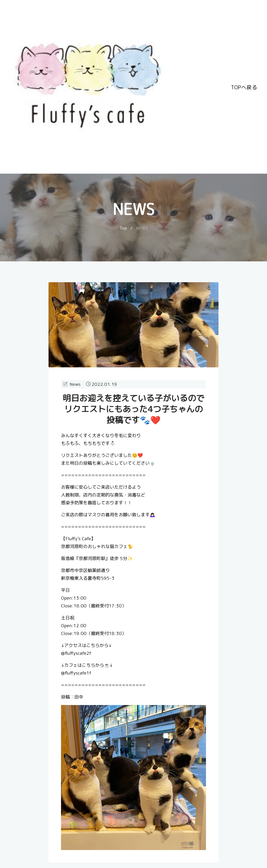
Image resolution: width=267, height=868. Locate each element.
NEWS (142, 228)
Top (123, 228)
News (75, 384)
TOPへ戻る (244, 87)
